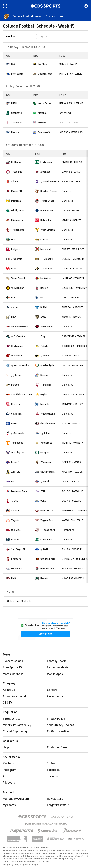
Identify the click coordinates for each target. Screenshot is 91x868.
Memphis (45, 404)
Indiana (47, 385)
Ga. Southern (48, 472)
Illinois (15, 181)
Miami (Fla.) (49, 365)
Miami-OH (16, 191)
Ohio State (48, 201)
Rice (43, 298)
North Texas (44, 103)
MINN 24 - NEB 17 (71, 220)
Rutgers (16, 249)
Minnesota (17, 220)
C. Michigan (17, 346)
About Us (9, 690)
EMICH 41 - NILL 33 (72, 162)
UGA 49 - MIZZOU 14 (73, 259)
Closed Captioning (15, 732)
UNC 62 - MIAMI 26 (72, 365)
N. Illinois (16, 162)
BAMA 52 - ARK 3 (71, 172)
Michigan (16, 201)
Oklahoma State (23, 394)
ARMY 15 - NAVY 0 (72, 317)
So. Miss (42, 64)
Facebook (53, 770)
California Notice (58, 732)
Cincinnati (19, 433)
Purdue (15, 385)
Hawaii (44, 578)
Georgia (18, 259)
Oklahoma (19, 230)
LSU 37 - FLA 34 (71, 481)
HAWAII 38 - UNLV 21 (73, 578)
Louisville (46, 278)
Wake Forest (18, 278)
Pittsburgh (17, 74)
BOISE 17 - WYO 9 (72, 462)
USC (16, 501)
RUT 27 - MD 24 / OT (73, 249)
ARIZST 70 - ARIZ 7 (70, 123)
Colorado (48, 269)
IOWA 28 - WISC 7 (72, 356)
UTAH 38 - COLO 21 (72, 269)
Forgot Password (58, 805)
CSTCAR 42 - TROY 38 (74, 336)
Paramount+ (55, 696)
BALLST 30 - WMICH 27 (75, 288)
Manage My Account (16, 799)
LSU (13, 481)
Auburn (15, 511)
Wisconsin (17, 356)
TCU (43, 491)
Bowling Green (49, 191)
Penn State (47, 210)
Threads (52, 776)
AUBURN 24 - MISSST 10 (75, 511)
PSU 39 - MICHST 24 (73, 210)
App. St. (15, 472)
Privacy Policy (56, 719)
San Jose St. (45, 132)
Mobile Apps (55, 674)
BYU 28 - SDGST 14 (72, 549)
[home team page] (8, 64)
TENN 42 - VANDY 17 (73, 443)
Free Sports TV (13, 667)
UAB (13, 298)
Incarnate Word (20, 327)
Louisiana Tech (19, 491)
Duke (14, 423)
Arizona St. (17, 123)
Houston (16, 404)
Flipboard (9, 783)
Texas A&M (49, 530)
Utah (14, 269)
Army (43, 317)
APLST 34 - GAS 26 (72, 472)
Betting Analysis (58, 667)
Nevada (15, 132)
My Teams (9, 805)
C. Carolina (20, 336)
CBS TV (7, 703)
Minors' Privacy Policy (17, 725)
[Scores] (50, 16)
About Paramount (15, 696)
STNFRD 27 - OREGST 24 (75, 559)
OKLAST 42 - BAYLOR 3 (74, 394)
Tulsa (47, 433)
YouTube (8, 764)
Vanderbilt (46, 443)
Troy (43, 336)
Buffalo (44, 307)
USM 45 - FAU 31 (68, 64)
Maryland (45, 249)
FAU (13, 64)
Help (6, 747)
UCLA (43, 501)
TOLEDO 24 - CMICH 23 (74, 346)
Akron (14, 307)
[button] (62, 16)
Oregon (44, 452)
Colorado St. (47, 540)
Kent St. (45, 240)
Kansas (44, 375)
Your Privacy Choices (61, 725)
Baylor (44, 394)
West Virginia (48, 230)
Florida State (48, 423)
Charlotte (17, 113)
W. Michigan (18, 288)
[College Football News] (27, 16)
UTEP (14, 103)
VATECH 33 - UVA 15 (73, 520)
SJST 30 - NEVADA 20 (71, 132)
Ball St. (44, 288)
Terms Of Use (12, 719)
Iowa (46, 356)
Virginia (15, 520)
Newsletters (55, 799)
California (16, 414)
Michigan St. (18, 210)
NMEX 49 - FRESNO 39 (74, 569)
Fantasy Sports (57, 661)
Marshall (43, 113)
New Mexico (47, 569)
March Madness (13, 674)
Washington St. (49, 414)
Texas (18, 375)
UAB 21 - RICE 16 (71, 298)
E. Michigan (46, 162)
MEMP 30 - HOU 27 (72, 404)
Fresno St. (17, 569)
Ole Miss (16, 530)
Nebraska (46, 220)
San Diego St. (18, 549)
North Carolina (22, 365)
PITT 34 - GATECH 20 (71, 74)
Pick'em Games (13, 661)
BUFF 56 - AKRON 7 (72, 307)
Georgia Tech (45, 74)
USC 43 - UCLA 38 (72, 501)
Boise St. (16, 462)
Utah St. (16, 540)
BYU (45, 549)
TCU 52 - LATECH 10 (73, 491)
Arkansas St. (47, 327)
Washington (18, 452)
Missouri (48, 259)
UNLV (14, 578)
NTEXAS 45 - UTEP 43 (71, 103)
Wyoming (46, 462)
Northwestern (51, 181)
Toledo (44, 346)
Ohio (14, 240)
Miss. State (47, 511)
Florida (46, 481)
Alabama (17, 172)
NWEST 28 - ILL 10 (72, 181)
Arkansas (45, 172)
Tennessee (17, 443)
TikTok (51, 764)
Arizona (42, 123)
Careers (52, 690)
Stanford (16, 559)
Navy (14, 317)
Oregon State (48, 559)
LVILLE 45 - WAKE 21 (73, 278)
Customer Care (57, 747)
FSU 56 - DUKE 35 (72, 423)
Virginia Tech (47, 520)
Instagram (10, 770)
